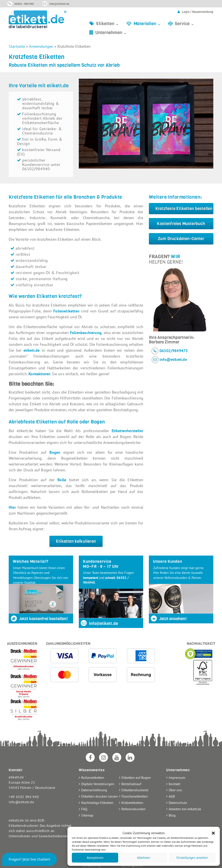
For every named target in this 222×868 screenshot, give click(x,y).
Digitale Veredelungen (98, 784)
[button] (213, 833)
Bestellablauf (131, 784)
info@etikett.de (59, 4)
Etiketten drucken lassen (99, 796)
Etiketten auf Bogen (136, 778)
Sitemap (87, 815)
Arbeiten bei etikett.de (185, 809)
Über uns (175, 790)
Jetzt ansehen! (169, 619)
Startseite (17, 46)
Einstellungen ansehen (192, 858)
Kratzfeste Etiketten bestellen (184, 209)
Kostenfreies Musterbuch (181, 224)
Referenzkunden (134, 809)
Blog (172, 815)
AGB (172, 796)
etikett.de (32, 350)
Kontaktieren (40, 374)
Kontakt (174, 784)
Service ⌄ (185, 24)
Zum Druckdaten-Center (181, 239)
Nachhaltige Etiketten (97, 803)
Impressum (177, 778)
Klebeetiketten (132, 803)
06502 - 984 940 (24, 4)
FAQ (84, 809)
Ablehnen (144, 858)
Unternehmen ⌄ (111, 33)
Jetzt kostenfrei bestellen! (39, 619)
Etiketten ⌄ (108, 24)
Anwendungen (41, 46)
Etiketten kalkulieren (76, 541)
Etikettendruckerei (135, 790)
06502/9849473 (174, 350)
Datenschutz (178, 803)
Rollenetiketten (93, 778)
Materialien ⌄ (147, 24)
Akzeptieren (95, 858)
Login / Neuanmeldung (198, 12)
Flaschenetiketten (135, 796)
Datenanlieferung (94, 790)
